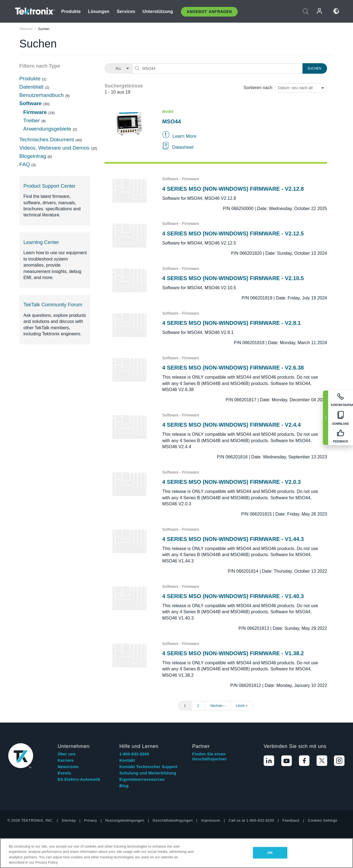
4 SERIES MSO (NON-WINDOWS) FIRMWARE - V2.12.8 (233, 189)
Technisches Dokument (47, 140)
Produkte (71, 11)
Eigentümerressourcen (142, 779)
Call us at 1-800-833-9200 (251, 820)
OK (270, 853)
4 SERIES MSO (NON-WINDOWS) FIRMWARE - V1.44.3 (233, 539)
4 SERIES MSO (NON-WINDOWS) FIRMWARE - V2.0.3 (231, 482)
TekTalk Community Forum (53, 305)
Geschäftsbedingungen (173, 820)
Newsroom (68, 767)
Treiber (32, 120)
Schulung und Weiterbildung (148, 773)
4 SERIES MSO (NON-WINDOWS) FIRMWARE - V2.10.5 (233, 278)
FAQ (25, 164)
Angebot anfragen (209, 12)
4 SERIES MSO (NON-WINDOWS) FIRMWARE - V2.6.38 (233, 368)
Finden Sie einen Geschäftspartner (210, 756)
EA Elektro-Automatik (79, 779)
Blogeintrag (33, 156)
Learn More (184, 136)
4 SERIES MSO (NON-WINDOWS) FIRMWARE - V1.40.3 (233, 596)
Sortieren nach (258, 88)
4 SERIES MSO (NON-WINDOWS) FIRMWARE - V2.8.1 (231, 323)
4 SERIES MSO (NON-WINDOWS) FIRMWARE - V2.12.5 (233, 233)
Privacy (91, 820)
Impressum (211, 820)
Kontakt (127, 760)
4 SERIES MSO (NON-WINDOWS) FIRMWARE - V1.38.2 (233, 653)
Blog (124, 786)
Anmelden (320, 11)
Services (126, 11)
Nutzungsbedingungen (125, 820)
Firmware (36, 112)
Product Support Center (50, 186)
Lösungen (99, 11)
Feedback (291, 820)
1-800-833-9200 (134, 754)
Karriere (66, 760)
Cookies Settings (323, 820)
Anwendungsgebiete (48, 129)
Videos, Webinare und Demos (55, 148)
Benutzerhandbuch (42, 95)
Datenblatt (32, 87)
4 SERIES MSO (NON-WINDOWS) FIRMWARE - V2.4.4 (231, 425)
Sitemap (69, 820)
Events (65, 773)
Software (31, 103)
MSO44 (172, 121)
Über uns (67, 754)
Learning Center (41, 242)
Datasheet (183, 147)
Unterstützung (158, 11)
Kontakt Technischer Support (149, 767)
